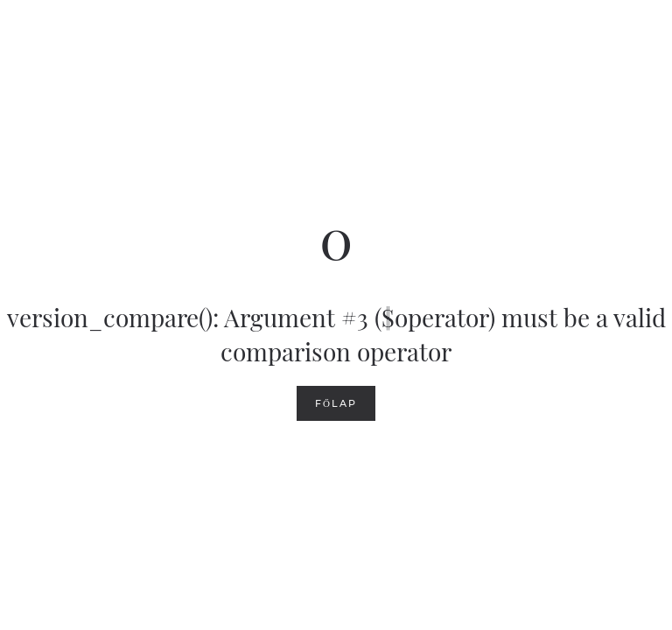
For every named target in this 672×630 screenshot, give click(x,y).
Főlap (336, 403)
